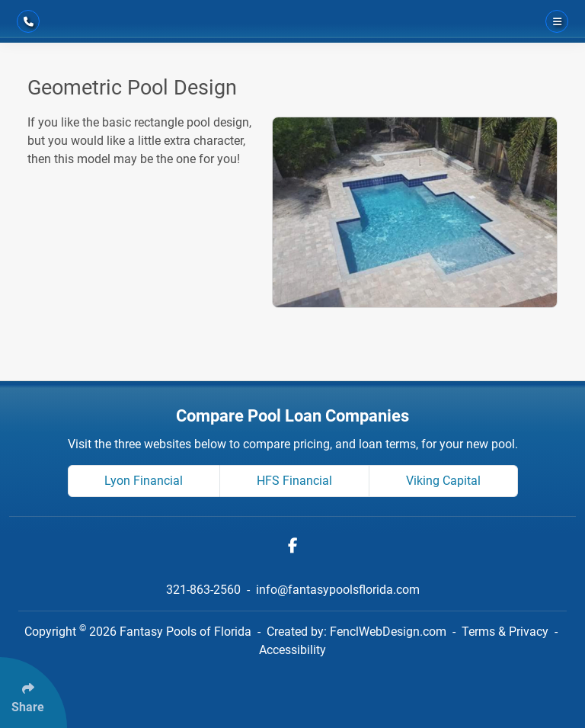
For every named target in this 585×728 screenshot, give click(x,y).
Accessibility (292, 650)
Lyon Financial (144, 481)
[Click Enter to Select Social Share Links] (34, 693)
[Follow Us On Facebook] (293, 545)
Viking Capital (443, 481)
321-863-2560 (205, 590)
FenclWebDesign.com (388, 632)
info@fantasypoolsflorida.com (338, 590)
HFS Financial (294, 481)
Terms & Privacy (505, 632)
